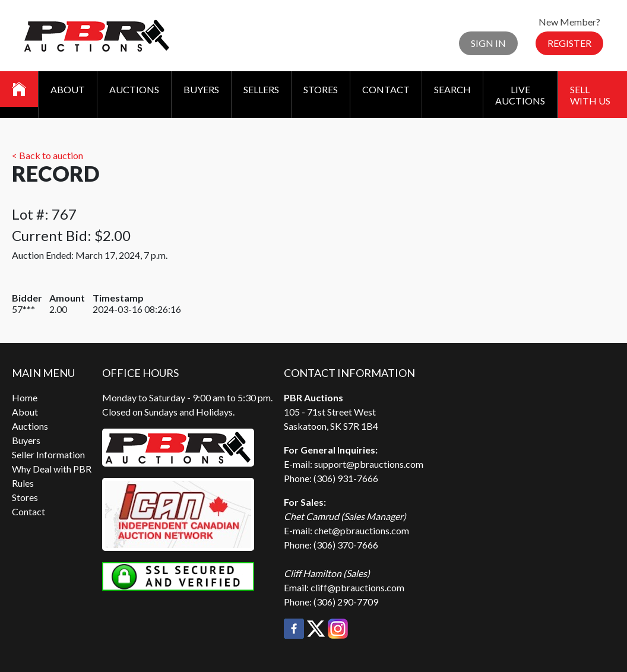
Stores (321, 89)
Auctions (134, 89)
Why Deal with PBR (52, 469)
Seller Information (48, 454)
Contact (386, 89)
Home (25, 397)
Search (452, 89)
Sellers (261, 89)
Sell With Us (590, 95)
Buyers (201, 89)
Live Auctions (520, 95)
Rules (23, 483)
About (68, 89)
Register (569, 43)
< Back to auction (47, 155)
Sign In (488, 43)
